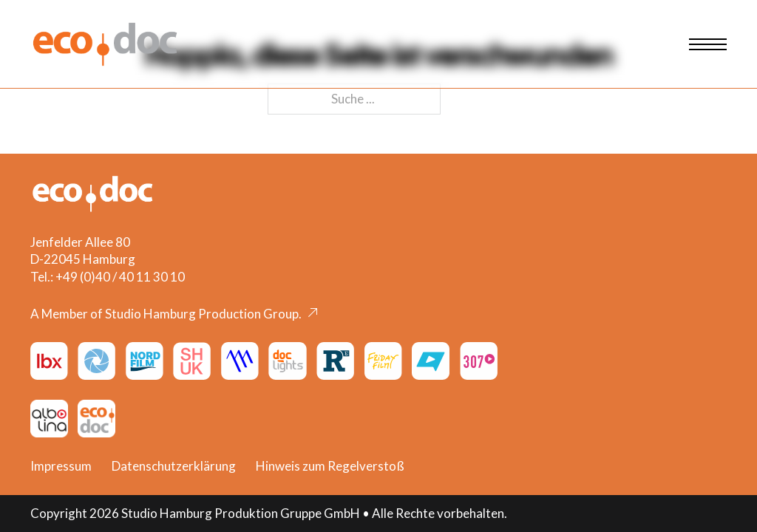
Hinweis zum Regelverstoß (330, 466)
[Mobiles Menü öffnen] (708, 44)
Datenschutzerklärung (174, 466)
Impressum (61, 466)
